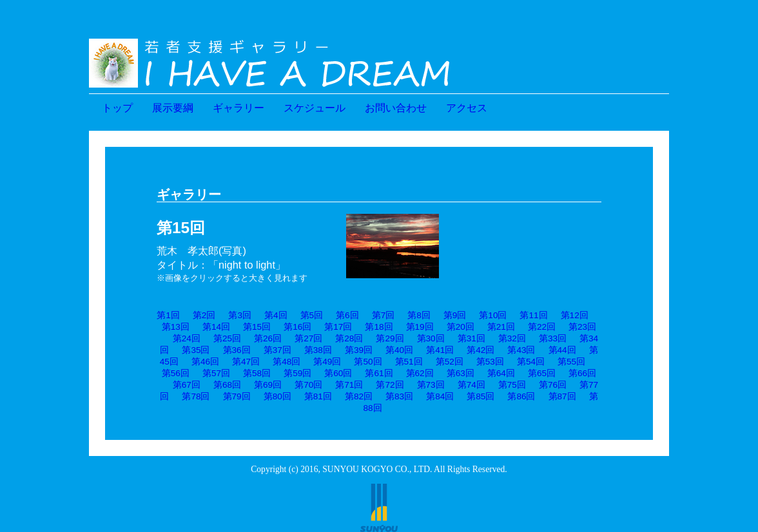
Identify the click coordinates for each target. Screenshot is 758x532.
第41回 (440, 350)
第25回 (227, 338)
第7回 (384, 315)
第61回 (379, 373)
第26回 (268, 338)
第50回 (368, 362)
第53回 (490, 362)
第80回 (277, 396)
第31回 (471, 338)
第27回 (308, 338)
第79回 (237, 396)
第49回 (327, 362)
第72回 (390, 385)
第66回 (582, 373)
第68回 (227, 385)
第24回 (187, 338)
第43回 (521, 350)
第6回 (347, 315)
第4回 (276, 315)
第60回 (338, 373)
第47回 (246, 362)
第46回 (205, 362)
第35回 (196, 350)
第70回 (308, 385)
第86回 (521, 396)
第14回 (216, 327)
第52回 (450, 362)
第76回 (553, 385)
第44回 (562, 350)
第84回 (440, 396)
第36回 (237, 350)
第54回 (531, 362)
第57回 (216, 373)
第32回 (512, 338)
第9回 (455, 315)
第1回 (168, 315)
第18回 (379, 327)
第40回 (399, 350)
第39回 (359, 350)
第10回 (493, 315)
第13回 (176, 327)
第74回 (471, 385)
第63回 (461, 373)
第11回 (533, 315)
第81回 (318, 396)
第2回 (204, 315)
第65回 (542, 373)
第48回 (287, 362)
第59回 (297, 373)
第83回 (399, 396)
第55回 (571, 362)
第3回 (240, 315)
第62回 (420, 373)
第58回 (257, 373)
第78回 (196, 396)
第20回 (461, 327)
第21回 (501, 327)
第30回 (431, 338)
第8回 (419, 315)
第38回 (318, 350)
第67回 (187, 385)
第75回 (512, 385)
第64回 (501, 373)
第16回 (297, 327)
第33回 (553, 338)
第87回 (562, 396)
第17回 (338, 327)
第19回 (420, 327)
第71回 (349, 385)
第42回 (481, 350)
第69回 (268, 385)
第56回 (176, 373)
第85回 (481, 396)
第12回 (575, 315)
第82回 (359, 396)
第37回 (277, 350)
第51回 (409, 362)
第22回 (542, 327)
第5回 (312, 315)
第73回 (431, 385)
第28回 (349, 338)
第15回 (257, 327)
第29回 (390, 338)
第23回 (582, 327)
